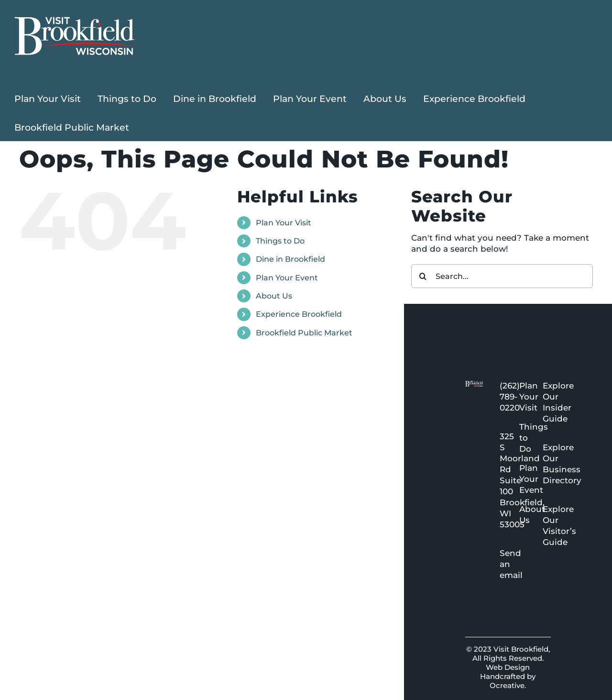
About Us (274, 296)
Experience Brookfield (299, 314)
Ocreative (507, 685)
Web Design (508, 667)
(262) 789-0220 (510, 397)
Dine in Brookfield (290, 259)
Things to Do (280, 241)
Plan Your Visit (284, 223)
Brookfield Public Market (304, 333)
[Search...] (502, 276)
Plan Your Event (287, 278)
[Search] (423, 276)
